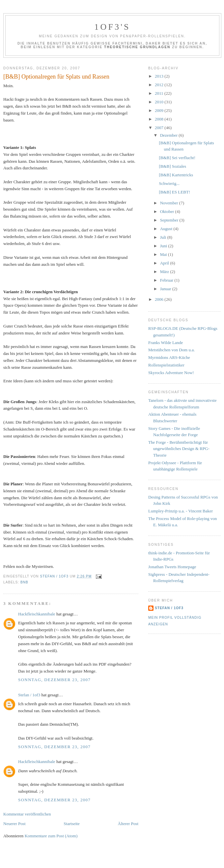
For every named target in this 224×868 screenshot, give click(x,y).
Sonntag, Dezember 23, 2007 (54, 680)
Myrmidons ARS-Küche (169, 357)
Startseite (71, 824)
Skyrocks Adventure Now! (171, 373)
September (170, 220)
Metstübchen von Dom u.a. (171, 350)
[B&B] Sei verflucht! (177, 158)
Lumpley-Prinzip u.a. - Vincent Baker (181, 511)
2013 (160, 76)
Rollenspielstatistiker (166, 365)
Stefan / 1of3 (29, 695)
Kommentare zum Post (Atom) (51, 836)
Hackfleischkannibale (37, 614)
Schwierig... (169, 183)
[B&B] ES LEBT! (174, 192)
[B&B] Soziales (172, 166)
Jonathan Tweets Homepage (172, 567)
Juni (164, 246)
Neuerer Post (14, 824)
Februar (167, 280)
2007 (160, 128)
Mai (164, 254)
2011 (160, 93)
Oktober (168, 211)
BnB (24, 582)
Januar (166, 289)
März (165, 272)
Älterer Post (128, 824)
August (167, 229)
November (170, 203)
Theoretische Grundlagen (137, 47)
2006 (160, 299)
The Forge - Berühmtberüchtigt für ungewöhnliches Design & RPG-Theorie (179, 449)
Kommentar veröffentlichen (27, 814)
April (165, 263)
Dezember (169, 135)
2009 (160, 110)
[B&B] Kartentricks (176, 175)
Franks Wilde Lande (166, 343)
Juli (164, 237)
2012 (160, 85)
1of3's (112, 27)
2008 (160, 119)
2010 (160, 102)
